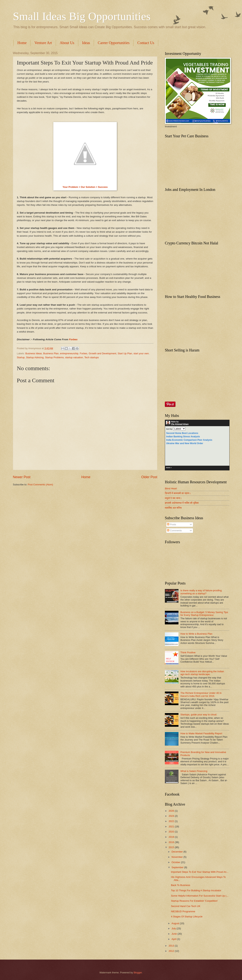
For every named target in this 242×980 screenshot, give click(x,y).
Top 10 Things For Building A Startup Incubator (196, 890)
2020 (172, 832)
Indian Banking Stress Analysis (183, 437)
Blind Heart (171, 488)
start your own (141, 353)
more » (169, 468)
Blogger (138, 973)
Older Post (149, 477)
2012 (172, 951)
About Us (67, 43)
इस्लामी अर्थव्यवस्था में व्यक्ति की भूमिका (182, 503)
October (176, 862)
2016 (172, 842)
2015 (172, 847)
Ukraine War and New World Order (185, 443)
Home (22, 43)
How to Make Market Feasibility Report (201, 733)
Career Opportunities (114, 43)
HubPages (222, 468)
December (177, 852)
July (174, 928)
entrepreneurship (69, 353)
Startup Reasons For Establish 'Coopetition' (194, 901)
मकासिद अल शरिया (173, 508)
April (174, 939)
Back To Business (180, 885)
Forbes (73, 339)
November (177, 857)
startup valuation (74, 357)
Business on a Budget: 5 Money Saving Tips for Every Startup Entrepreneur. (204, 614)
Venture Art (43, 43)
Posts (171, 524)
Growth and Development (102, 353)
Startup (21, 357)
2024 (172, 816)
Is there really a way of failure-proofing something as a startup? (201, 592)
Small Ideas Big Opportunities (82, 16)
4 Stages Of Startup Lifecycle (187, 917)
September (178, 867)
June (175, 934)
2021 (172, 827)
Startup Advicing (35, 357)
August (176, 923)
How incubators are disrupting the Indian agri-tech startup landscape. (202, 673)
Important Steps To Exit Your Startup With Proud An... (200, 872)
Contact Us (146, 43)
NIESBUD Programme (183, 911)
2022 (172, 821)
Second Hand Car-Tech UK (186, 906)
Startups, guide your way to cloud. (199, 715)
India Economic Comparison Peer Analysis (189, 440)
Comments (174, 530)
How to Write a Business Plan (196, 634)
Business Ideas (34, 353)
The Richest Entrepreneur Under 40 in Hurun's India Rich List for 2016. (201, 694)
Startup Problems (54, 357)
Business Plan (51, 353)
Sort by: (169, 429)
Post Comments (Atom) (40, 485)
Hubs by (177, 423)
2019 (172, 837)
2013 (172, 946)
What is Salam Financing (194, 771)
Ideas (86, 43)
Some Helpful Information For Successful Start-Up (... (200, 896)
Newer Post (22, 477)
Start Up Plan (125, 353)
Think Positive (188, 652)
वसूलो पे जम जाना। (173, 498)
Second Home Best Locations (182, 433)
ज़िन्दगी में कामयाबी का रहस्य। (178, 493)
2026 (172, 811)
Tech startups (92, 357)
